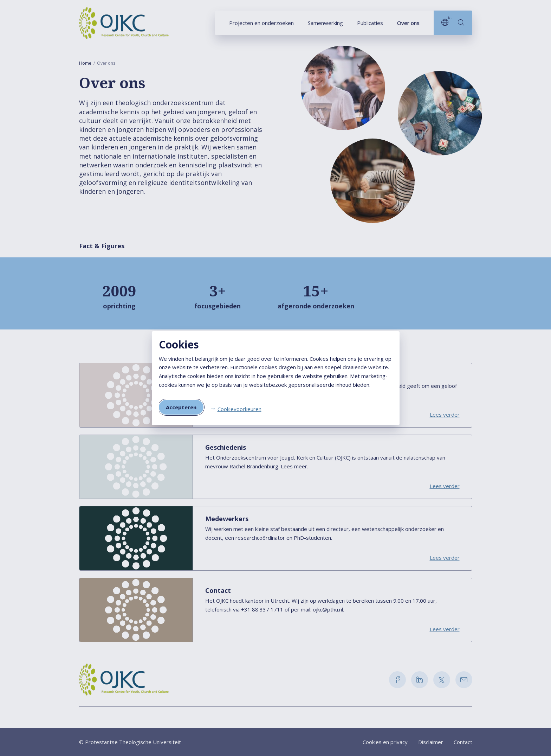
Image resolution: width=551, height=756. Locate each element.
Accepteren (181, 407)
